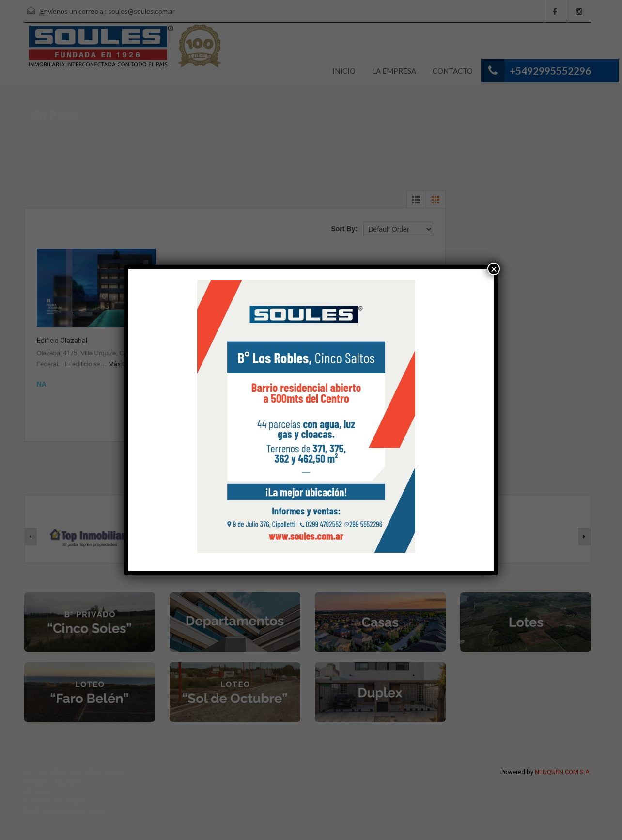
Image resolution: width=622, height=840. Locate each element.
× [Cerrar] (494, 269)
